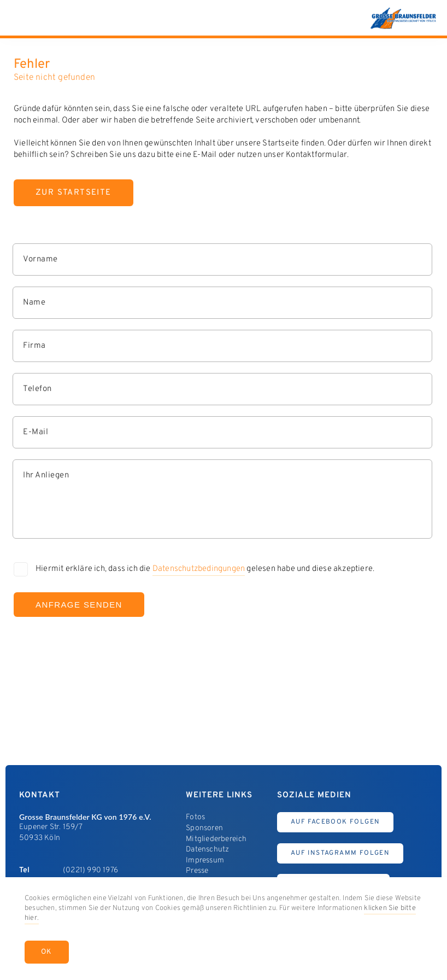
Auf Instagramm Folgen (340, 853)
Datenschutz (207, 850)
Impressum (205, 861)
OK (47, 952)
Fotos (195, 817)
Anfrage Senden (79, 605)
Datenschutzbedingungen (199, 569)
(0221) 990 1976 (90, 870)
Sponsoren (204, 828)
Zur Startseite (73, 193)
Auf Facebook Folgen (336, 822)
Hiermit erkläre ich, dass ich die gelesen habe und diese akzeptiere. (205, 570)
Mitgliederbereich (216, 839)
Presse (197, 871)
